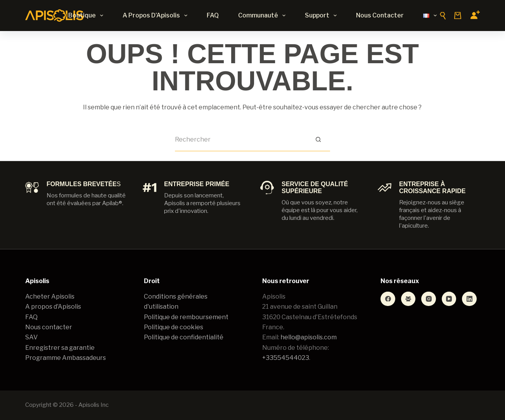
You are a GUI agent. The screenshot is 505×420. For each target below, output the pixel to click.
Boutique (87, 16)
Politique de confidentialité (184, 337)
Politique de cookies (174, 327)
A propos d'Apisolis (53, 307)
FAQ (213, 15)
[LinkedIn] (469, 299)
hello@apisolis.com (309, 337)
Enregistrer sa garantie (60, 348)
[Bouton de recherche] (318, 140)
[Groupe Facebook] (408, 299)
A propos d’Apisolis (157, 16)
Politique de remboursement (186, 317)
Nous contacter (380, 15)
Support (322, 16)
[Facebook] (388, 299)
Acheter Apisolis (50, 296)
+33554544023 (286, 358)
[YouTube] (449, 299)
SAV (31, 337)
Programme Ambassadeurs (66, 358)
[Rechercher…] (241, 140)
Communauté (263, 16)
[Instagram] (429, 299)
